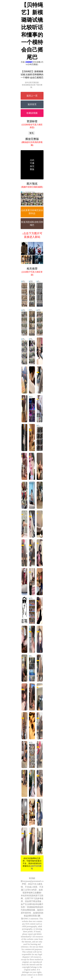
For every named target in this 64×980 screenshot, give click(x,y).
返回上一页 (32, 96)
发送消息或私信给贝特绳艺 (32, 224)
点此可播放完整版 (32, 165)
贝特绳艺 (29, 62)
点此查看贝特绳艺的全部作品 (32, 212)
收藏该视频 (32, 113)
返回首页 (32, 104)
